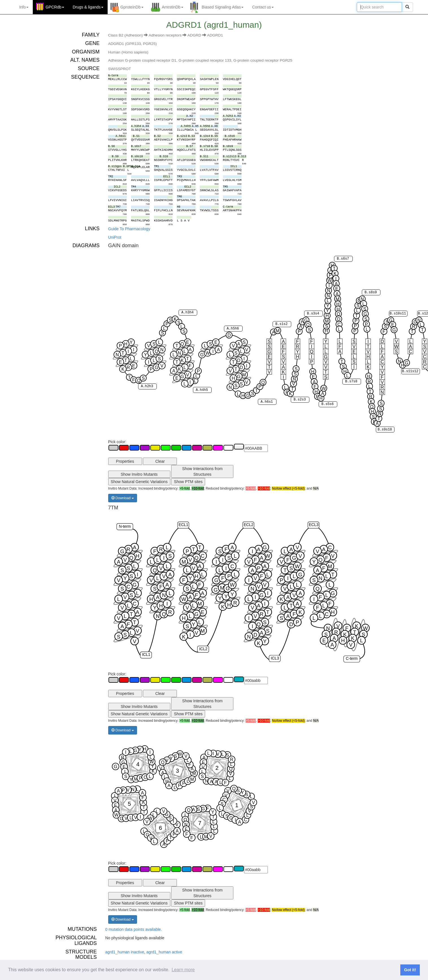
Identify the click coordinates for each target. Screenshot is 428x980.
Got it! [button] (410, 970)
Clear (160, 461)
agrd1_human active (164, 952)
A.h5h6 (233, 329)
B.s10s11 (398, 314)
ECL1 (183, 525)
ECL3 (313, 525)
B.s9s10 (384, 430)
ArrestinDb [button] (173, 7)
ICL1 (146, 655)
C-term (351, 659)
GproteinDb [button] (132, 7)
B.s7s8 (351, 382)
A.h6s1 (267, 402)
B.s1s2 (281, 324)
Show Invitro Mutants (139, 474)
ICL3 (275, 658)
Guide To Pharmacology (129, 229)
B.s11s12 (410, 371)
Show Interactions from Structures (202, 471)
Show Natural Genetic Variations (139, 482)
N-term (125, 526)
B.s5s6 (327, 404)
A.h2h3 (147, 387)
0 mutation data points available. (134, 929)
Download (123, 498)
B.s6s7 (343, 259)
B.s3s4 (313, 314)
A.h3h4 (187, 313)
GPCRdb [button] (55, 7)
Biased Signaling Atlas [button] (223, 7)
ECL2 (248, 525)
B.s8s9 (371, 292)
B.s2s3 (300, 400)
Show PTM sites (188, 482)
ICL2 (203, 649)
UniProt (115, 237)
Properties (125, 461)
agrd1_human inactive (125, 952)
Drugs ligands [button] (88, 7)
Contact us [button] (263, 7)
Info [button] (24, 7)
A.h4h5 (202, 390)
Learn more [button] (183, 970)
